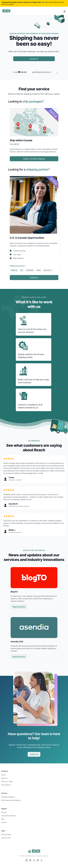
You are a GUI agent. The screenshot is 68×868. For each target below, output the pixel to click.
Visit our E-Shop (7, 781)
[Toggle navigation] (65, 11)
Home (3, 775)
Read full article (19, 607)
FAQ (3, 819)
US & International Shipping (11, 800)
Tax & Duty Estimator (9, 816)
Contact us (34, 59)
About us (4, 778)
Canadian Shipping (8, 797)
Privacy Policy (6, 834)
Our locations (6, 785)
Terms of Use (6, 838)
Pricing (4, 812)
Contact (4, 822)
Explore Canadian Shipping (34, 159)
